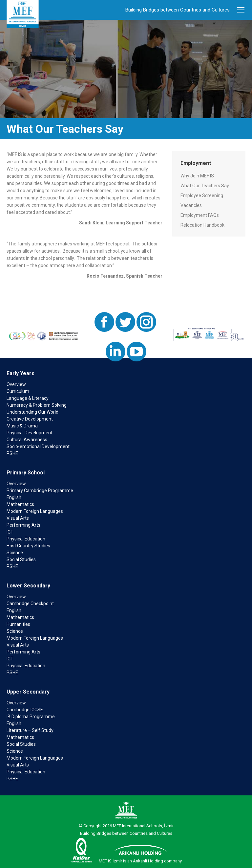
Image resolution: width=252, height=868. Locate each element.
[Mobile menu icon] (241, 10)
